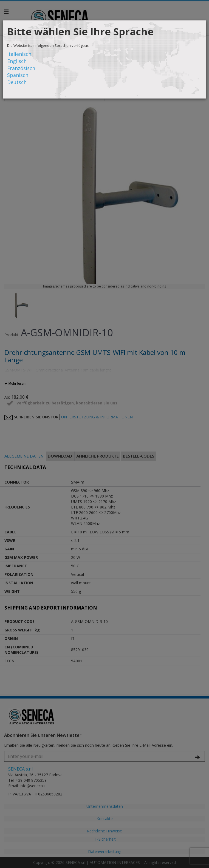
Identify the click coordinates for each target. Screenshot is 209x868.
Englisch (17, 61)
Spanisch (18, 75)
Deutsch (17, 82)
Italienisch (19, 54)
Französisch (21, 68)
